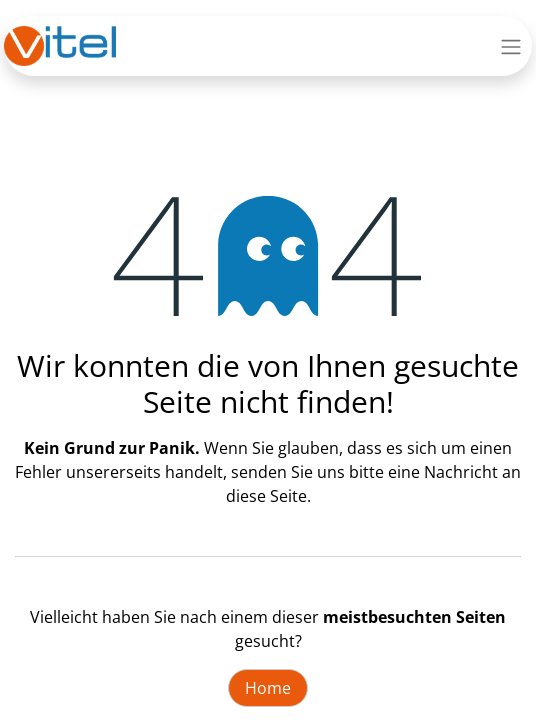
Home (268, 688)
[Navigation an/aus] (511, 46)
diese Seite (266, 496)
